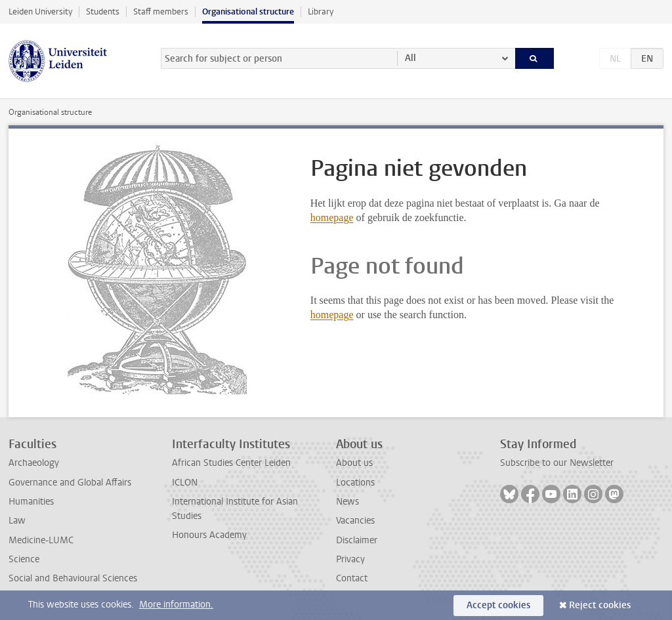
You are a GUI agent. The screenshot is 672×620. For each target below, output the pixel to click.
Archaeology (34, 463)
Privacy (350, 559)
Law (17, 521)
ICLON (185, 483)
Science (24, 559)
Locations (355, 483)
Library (321, 11)
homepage (332, 217)
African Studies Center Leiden (231, 463)
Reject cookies (600, 605)
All (410, 58)
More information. (176, 605)
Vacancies (355, 521)
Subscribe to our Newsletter (557, 463)
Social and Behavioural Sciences (73, 578)
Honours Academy (209, 535)
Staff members (161, 11)
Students (103, 11)
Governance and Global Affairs (70, 483)
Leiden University (40, 11)
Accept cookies (498, 605)
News (347, 502)
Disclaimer (357, 540)
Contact (352, 578)
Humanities (31, 502)
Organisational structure (248, 11)
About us (354, 463)
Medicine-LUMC (41, 540)
